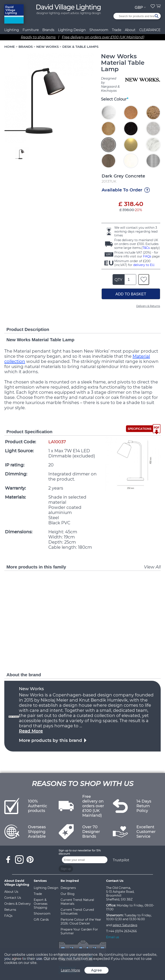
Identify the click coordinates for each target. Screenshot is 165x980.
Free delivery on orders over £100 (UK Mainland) (103, 37)
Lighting (12, 30)
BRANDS (26, 47)
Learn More (70, 970)
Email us (113, 937)
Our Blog (68, 894)
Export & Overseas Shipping (41, 904)
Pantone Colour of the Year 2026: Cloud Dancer (81, 921)
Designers (68, 888)
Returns (10, 910)
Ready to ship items (38, 37)
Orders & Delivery (18, 904)
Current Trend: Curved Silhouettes (77, 912)
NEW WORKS (47, 47)
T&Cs (146, 248)
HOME (10, 47)
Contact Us (13, 898)
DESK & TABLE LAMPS (80, 47)
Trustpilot (121, 860)
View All (152, 567)
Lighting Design (46, 888)
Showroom (99, 30)
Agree (96, 970)
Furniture (31, 30)
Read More (31, 731)
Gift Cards (41, 920)
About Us (11, 892)
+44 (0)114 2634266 (123, 931)
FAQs (147, 256)
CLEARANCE (150, 30)
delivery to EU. (144, 265)
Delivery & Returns (148, 306)
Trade (38, 894)
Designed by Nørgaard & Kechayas (110, 84)
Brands (48, 30)
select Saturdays (125, 925)
